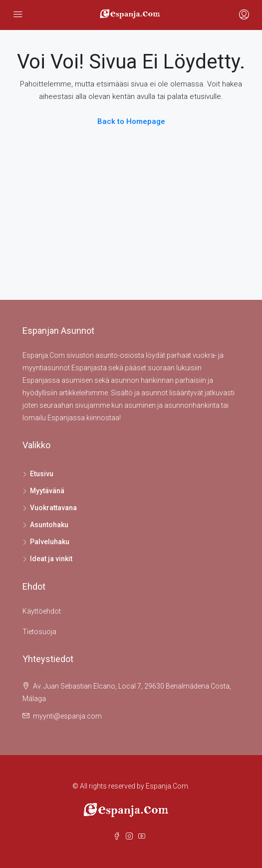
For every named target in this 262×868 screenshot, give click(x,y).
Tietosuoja (39, 632)
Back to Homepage (131, 121)
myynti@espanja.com (67, 716)
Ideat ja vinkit (51, 559)
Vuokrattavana (53, 508)
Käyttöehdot (42, 611)
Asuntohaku (49, 525)
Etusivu (42, 474)
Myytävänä (47, 491)
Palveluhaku (50, 542)
